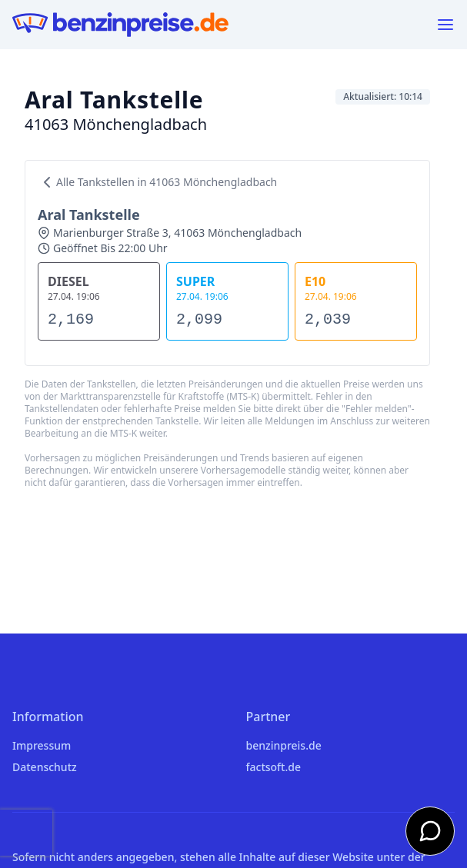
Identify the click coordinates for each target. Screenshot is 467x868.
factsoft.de (274, 767)
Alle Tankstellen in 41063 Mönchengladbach (157, 182)
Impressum (42, 745)
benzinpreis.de (284, 745)
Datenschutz (45, 767)
